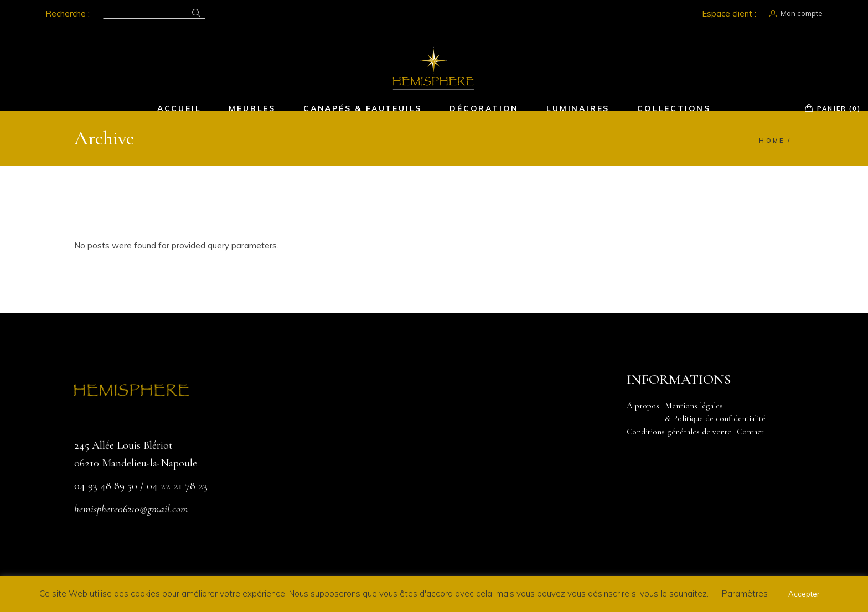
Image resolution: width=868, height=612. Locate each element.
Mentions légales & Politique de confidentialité (715, 412)
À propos (643, 406)
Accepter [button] (804, 594)
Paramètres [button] (745, 593)
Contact (750, 432)
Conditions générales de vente (679, 432)
